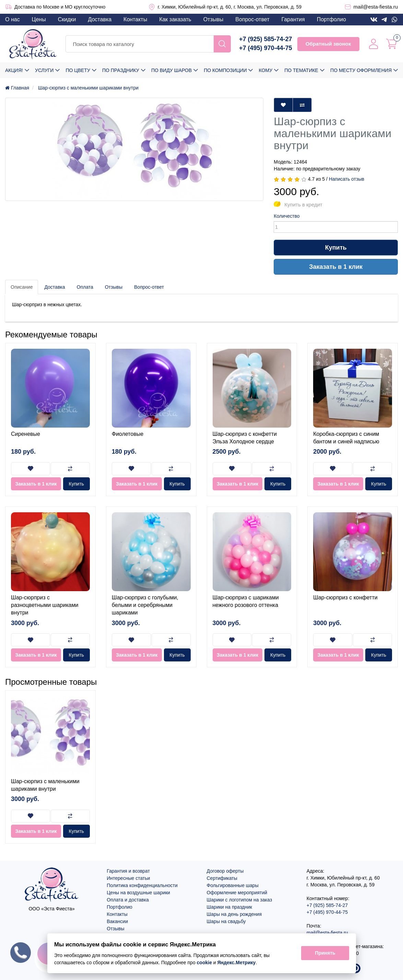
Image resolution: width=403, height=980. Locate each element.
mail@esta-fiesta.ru (376, 7)
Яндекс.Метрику (236, 963)
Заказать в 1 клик (336, 267)
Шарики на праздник (229, 907)
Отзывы (214, 19)
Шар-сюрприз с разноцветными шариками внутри (45, 605)
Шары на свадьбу (226, 921)
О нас (13, 19)
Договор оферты (225, 871)
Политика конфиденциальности (142, 885)
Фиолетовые (128, 434)
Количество (287, 216)
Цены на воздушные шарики (138, 893)
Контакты (135, 19)
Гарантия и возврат (128, 871)
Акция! (14, 70)
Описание (22, 287)
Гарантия (293, 19)
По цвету (78, 70)
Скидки (67, 19)
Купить (336, 248)
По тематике (301, 70)
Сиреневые (26, 434)
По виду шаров (171, 70)
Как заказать (175, 19)
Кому (266, 70)
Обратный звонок (328, 44)
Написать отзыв (347, 179)
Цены (39, 19)
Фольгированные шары (233, 885)
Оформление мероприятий (237, 893)
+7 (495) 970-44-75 (266, 48)
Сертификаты (222, 878)
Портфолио (331, 19)
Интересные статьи (128, 878)
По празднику (121, 70)
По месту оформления (361, 70)
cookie (204, 963)
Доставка (100, 19)
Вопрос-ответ (252, 19)
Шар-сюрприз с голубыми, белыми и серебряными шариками (145, 605)
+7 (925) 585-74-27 (266, 39)
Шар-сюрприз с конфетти (345, 597)
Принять (325, 953)
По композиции (225, 70)
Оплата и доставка (128, 900)
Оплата (85, 287)
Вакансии (117, 921)
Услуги (44, 70)
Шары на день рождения (234, 914)
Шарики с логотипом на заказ (240, 900)
